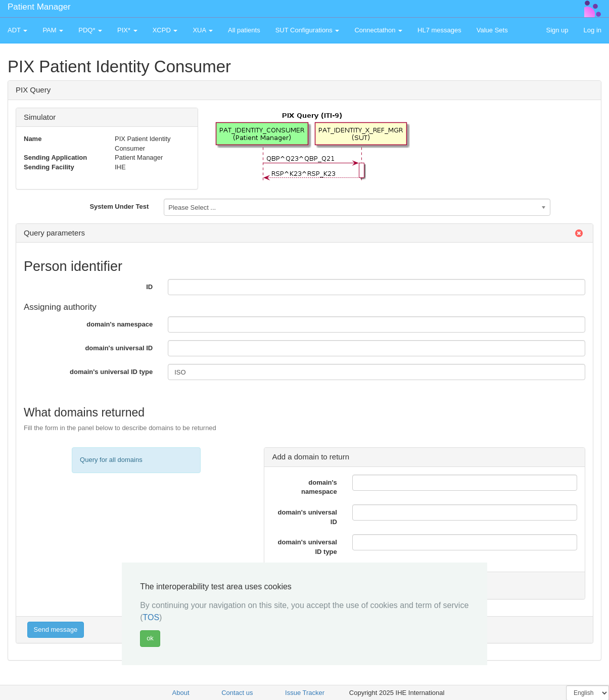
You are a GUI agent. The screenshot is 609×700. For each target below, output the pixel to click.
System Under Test (119, 206)
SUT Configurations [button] (308, 30)
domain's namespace (120, 324)
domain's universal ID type (111, 372)
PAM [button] (53, 30)
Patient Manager (39, 7)
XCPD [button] (165, 30)
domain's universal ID (119, 348)
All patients (244, 30)
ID (149, 287)
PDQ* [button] (90, 30)
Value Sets (492, 30)
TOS (151, 617)
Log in (593, 30)
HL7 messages (439, 30)
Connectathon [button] (378, 30)
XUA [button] (203, 30)
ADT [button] (17, 30)
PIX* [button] (127, 30)
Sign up (557, 30)
